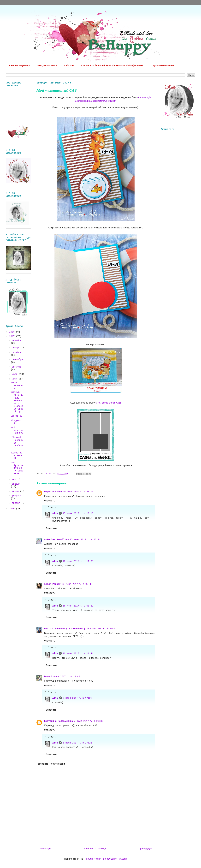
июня (15, 379)
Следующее (45, 849)
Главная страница (20, 65)
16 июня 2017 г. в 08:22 (78, 606)
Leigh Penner (52, 584)
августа (17, 367)
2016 (13, 509)
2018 (13, 332)
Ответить (50, 501)
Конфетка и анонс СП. (17, 456)
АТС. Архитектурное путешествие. (17, 468)
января (17, 503)
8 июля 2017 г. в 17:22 (77, 743)
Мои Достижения (47, 65)
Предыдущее (146, 849)
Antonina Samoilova (56, 540)
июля (15, 374)
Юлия (47, 677)
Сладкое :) (16, 422)
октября (17, 352)
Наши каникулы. (17, 385)
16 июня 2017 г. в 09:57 (101, 629)
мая (15, 479)
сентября (17, 360)
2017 (13, 336)
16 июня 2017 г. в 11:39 (78, 561)
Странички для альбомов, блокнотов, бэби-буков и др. (113, 65)
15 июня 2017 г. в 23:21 (85, 540)
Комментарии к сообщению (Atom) (106, 859)
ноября (17, 348)
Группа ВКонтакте (163, 65)
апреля (16, 484)
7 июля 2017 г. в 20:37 (88, 721)
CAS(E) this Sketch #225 (109, 403)
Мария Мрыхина (53, 492)
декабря (17, 340)
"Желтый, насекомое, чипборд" (17, 443)
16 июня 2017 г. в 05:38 (77, 584)
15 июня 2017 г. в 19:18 (78, 513)
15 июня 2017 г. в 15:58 (78, 492)
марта (16, 491)
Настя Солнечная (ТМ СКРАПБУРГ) (65, 629)
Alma (55, 513)
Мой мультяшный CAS (17, 430)
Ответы (52, 508)
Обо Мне (69, 65)
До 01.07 (17, 416)
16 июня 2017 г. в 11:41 (78, 654)
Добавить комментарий (51, 764)
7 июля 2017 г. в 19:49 (65, 677)
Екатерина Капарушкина (59, 721)
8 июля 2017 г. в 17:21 (77, 698)
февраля (17, 496)
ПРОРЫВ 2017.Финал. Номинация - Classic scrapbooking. (17, 402)
